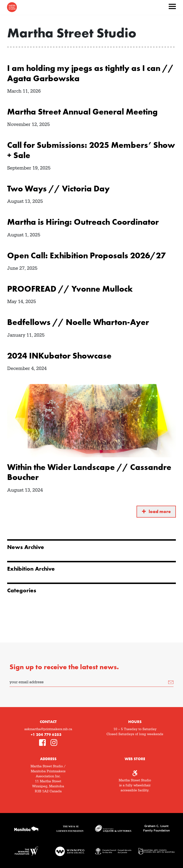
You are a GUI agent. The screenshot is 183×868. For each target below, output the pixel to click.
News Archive (26, 547)
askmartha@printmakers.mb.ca (48, 729)
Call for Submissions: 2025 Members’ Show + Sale (91, 150)
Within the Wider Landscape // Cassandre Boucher (89, 472)
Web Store (135, 759)
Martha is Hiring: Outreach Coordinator (83, 222)
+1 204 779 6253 (46, 735)
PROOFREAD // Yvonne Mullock (70, 289)
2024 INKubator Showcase (59, 356)
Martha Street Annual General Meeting (82, 112)
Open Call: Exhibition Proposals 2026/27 (86, 255)
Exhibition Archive (31, 569)
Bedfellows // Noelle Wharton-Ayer (78, 322)
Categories (22, 590)
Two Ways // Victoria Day (58, 189)
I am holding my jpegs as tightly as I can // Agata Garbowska (90, 73)
